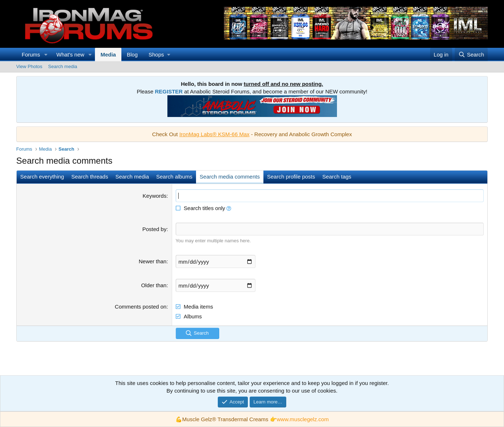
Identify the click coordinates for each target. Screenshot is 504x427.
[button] (46, 55)
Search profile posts (291, 177)
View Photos (29, 66)
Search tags (337, 177)
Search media (63, 66)
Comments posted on (141, 307)
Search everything (42, 177)
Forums (31, 55)
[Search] (471, 55)
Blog (132, 55)
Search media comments (230, 177)
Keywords (155, 196)
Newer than (153, 261)
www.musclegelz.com (303, 419)
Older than (154, 285)
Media (108, 55)
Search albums (174, 177)
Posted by (155, 229)
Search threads (90, 177)
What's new (70, 55)
